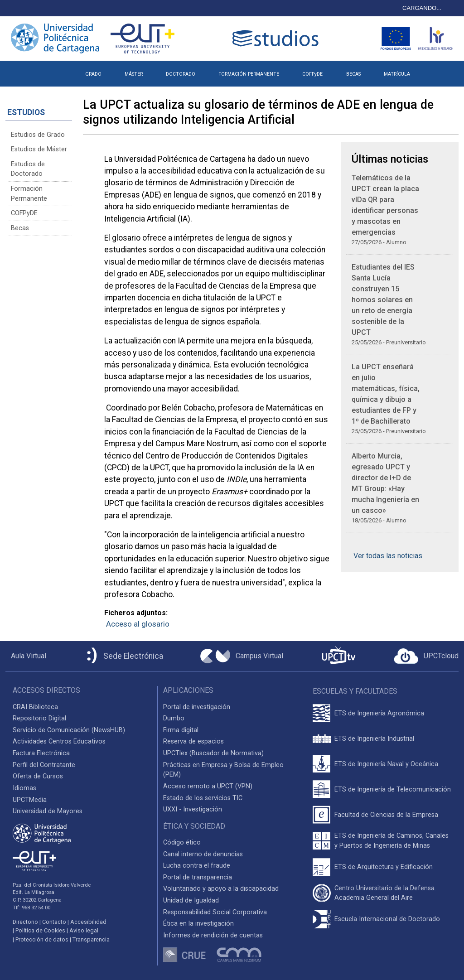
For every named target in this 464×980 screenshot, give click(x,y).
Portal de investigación (197, 707)
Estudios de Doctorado (28, 169)
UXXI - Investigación (193, 809)
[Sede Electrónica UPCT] (123, 656)
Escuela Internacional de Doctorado (387, 919)
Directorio (25, 922)
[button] (433, 71)
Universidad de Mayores (48, 811)
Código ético (182, 842)
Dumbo (174, 718)
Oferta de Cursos (38, 776)
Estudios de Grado (38, 135)
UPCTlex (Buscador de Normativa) (213, 753)
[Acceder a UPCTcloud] (426, 656)
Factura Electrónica (41, 753)
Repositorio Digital (39, 718)
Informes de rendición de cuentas (213, 935)
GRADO (93, 74)
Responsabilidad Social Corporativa (215, 912)
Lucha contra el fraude (197, 866)
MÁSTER (134, 74)
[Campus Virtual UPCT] (242, 656)
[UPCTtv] (338, 656)
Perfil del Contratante (44, 765)
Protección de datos (42, 939)
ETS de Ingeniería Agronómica (379, 713)
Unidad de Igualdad (191, 900)
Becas (20, 228)
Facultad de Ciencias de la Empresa (386, 815)
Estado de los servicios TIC (203, 798)
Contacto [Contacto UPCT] (54, 922)
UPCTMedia (30, 800)
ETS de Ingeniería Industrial (374, 739)
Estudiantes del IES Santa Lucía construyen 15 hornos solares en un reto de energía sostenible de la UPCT (383, 300)
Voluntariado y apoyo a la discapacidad (221, 889)
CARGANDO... (422, 8)
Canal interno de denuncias (203, 854)
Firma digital (181, 730)
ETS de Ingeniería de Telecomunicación (393, 789)
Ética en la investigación (198, 924)
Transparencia (91, 939)
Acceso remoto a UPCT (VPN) (208, 786)
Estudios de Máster (39, 149)
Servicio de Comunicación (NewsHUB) (69, 730)
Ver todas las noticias (388, 556)
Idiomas (24, 788)
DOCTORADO (181, 74)
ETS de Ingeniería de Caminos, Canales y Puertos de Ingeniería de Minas (391, 841)
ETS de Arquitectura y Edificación (384, 867)
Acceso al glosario (138, 624)
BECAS (353, 74)
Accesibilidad (88, 922)
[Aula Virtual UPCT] (26, 656)
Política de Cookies (40, 930)
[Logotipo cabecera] (277, 38)
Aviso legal (84, 930)
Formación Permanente (29, 194)
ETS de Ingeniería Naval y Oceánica (386, 764)
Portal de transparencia (198, 877)
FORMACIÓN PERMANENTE (249, 74)
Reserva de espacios (193, 741)
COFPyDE (312, 74)
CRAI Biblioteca (35, 707)
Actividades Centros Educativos (59, 741)
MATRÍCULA (397, 74)
